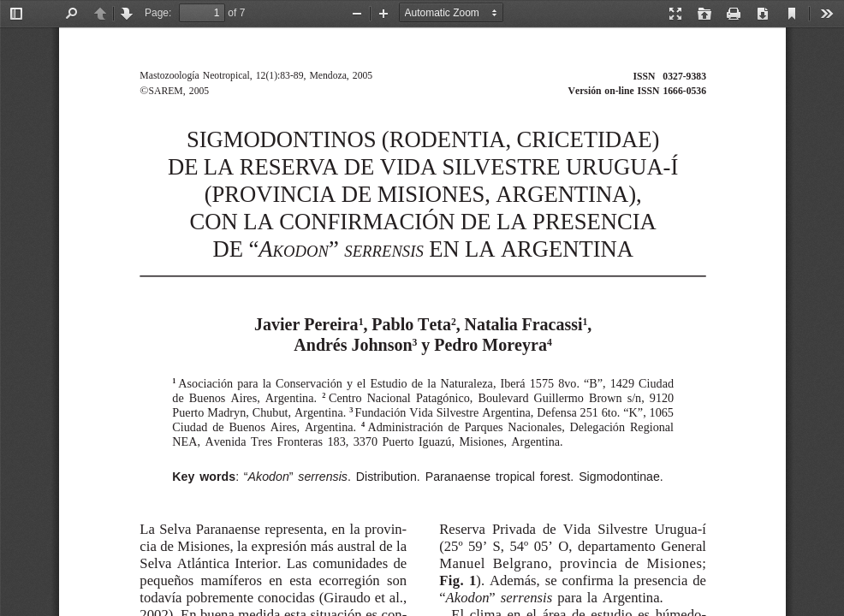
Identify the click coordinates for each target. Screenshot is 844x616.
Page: (158, 13)
